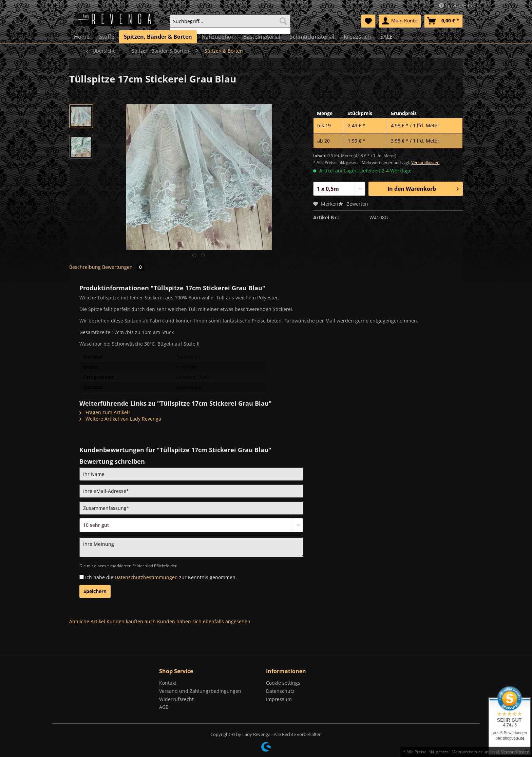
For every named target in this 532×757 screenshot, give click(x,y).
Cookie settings (283, 683)
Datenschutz (280, 691)
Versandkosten (425, 162)
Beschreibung (85, 267)
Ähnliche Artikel (87, 621)
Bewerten (353, 204)
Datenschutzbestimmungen (146, 577)
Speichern (95, 591)
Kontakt (168, 683)
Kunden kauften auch (131, 621)
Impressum (279, 699)
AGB (164, 707)
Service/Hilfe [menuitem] (457, 6)
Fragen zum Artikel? (105, 412)
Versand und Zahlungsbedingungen (200, 691)
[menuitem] (230, 24)
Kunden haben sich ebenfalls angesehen (204, 621)
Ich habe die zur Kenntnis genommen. (161, 577)
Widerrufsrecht (176, 699)
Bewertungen (123, 267)
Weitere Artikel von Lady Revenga (120, 419)
